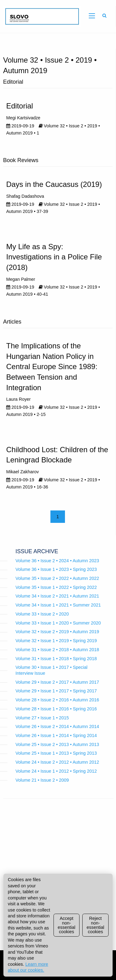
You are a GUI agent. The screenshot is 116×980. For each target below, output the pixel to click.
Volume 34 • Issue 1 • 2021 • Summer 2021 (58, 605)
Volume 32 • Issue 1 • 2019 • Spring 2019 (56, 641)
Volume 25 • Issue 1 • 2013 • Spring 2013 (56, 753)
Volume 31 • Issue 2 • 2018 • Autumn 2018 (57, 650)
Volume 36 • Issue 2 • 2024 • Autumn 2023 (57, 561)
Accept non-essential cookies (67, 925)
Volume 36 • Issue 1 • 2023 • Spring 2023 (56, 569)
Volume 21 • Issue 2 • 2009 (42, 780)
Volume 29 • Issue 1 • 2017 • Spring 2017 (56, 691)
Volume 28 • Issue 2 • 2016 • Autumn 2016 (57, 700)
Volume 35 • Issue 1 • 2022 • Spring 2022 (56, 587)
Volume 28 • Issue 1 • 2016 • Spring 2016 (56, 709)
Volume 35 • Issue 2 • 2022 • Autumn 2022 (57, 578)
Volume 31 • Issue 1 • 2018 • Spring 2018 (56, 659)
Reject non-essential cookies (95, 925)
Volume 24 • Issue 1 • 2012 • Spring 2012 (56, 771)
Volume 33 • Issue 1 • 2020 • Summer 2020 (58, 623)
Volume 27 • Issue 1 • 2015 (42, 718)
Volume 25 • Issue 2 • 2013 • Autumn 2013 (57, 744)
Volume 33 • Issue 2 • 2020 (42, 614)
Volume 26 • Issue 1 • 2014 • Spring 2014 (56, 735)
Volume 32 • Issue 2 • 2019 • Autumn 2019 (57, 632)
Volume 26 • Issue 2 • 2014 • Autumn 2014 (57, 726)
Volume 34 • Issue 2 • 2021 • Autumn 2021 (57, 596)
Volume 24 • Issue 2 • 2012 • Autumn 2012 (57, 762)
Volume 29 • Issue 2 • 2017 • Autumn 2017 (57, 682)
